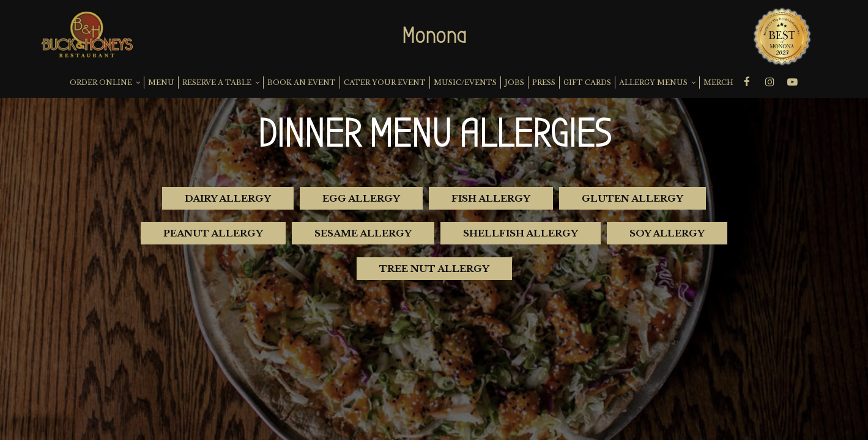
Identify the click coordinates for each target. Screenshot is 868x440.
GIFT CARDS (587, 82)
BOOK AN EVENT (302, 82)
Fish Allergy (491, 198)
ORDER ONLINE (105, 82)
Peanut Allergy (213, 233)
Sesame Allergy (363, 233)
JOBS (514, 82)
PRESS (544, 82)
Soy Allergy (667, 233)
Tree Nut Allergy (434, 269)
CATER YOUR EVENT (385, 82)
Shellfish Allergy (521, 233)
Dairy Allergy (228, 198)
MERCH (718, 82)
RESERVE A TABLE (221, 82)
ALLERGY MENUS (657, 82)
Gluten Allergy (632, 198)
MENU (161, 82)
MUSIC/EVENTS (465, 82)
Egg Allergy (361, 198)
